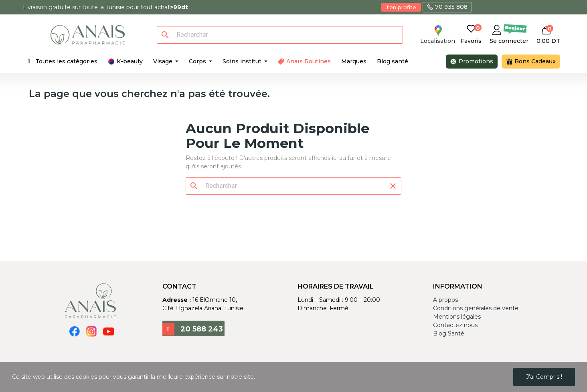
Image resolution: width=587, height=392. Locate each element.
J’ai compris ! (544, 377)
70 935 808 (451, 7)
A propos (445, 300)
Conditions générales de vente (476, 308)
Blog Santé (449, 333)
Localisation (438, 41)
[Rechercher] (285, 35)
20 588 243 (202, 329)
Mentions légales (457, 317)
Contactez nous (455, 325)
